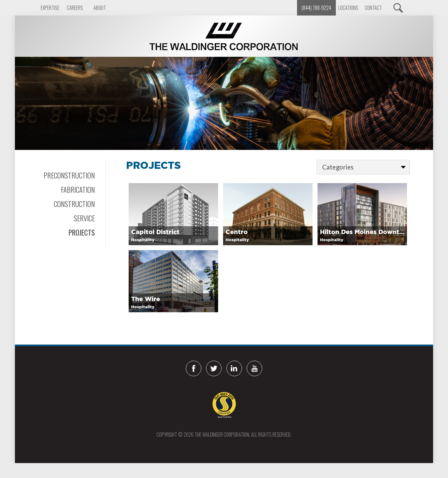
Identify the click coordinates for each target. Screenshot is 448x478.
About (100, 8)
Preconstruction (69, 175)
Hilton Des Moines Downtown (362, 232)
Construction (74, 204)
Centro (237, 232)
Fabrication (78, 190)
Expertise (50, 8)
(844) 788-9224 (316, 8)
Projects (82, 232)
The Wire (146, 299)
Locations (348, 8)
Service (84, 218)
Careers (75, 8)
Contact (373, 8)
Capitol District (155, 232)
